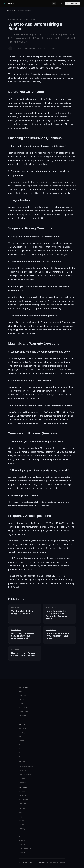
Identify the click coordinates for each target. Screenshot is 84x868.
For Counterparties (26, 766)
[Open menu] (54, 3)
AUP (21, 837)
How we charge (25, 774)
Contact (22, 853)
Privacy (22, 825)
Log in (60, 3)
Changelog (23, 803)
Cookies (22, 845)
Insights (22, 791)
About (21, 813)
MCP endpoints (25, 799)
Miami (21, 749)
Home (9, 10)
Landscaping (24, 712)
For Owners (23, 770)
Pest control (23, 719)
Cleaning (22, 715)
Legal (21, 703)
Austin (21, 745)
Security (22, 829)
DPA (21, 833)
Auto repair (23, 707)
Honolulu (22, 741)
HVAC (21, 691)
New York (23, 729)
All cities (22, 753)
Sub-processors (25, 849)
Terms (21, 821)
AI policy (22, 841)
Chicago (22, 737)
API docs (22, 778)
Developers (23, 782)
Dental (21, 699)
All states (22, 757)
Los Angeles (24, 733)
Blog (15, 10)
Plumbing (22, 695)
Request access (73, 3)
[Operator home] (9, 3)
